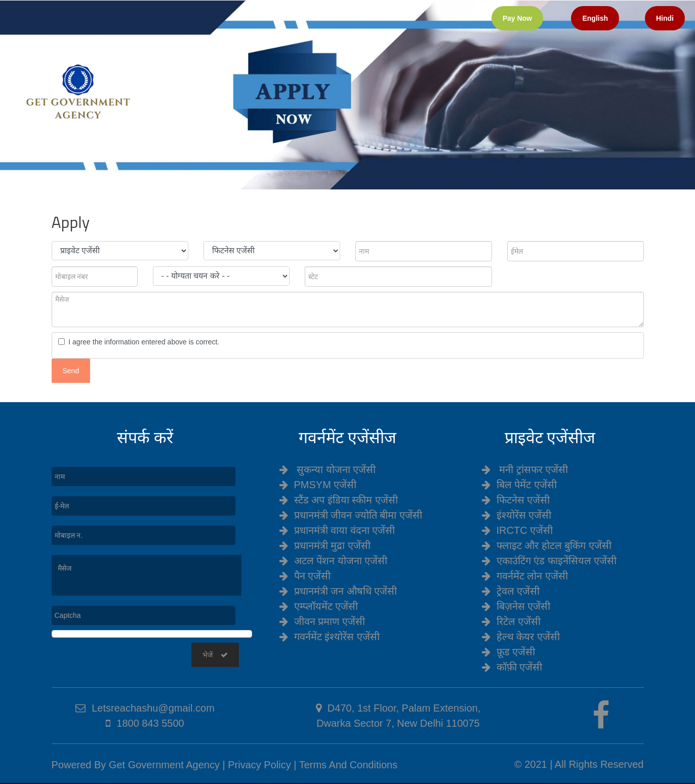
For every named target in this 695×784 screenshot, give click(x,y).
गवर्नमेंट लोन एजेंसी (532, 576)
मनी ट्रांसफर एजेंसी (534, 469)
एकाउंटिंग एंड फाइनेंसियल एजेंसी (557, 561)
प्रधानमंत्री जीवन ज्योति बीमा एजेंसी (358, 515)
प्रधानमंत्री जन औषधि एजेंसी (346, 591)
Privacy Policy (259, 765)
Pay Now (517, 18)
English (595, 18)
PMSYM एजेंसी (325, 485)
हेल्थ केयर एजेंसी (528, 637)
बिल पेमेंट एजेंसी (527, 485)
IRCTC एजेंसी (525, 530)
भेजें (215, 655)
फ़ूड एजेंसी (516, 652)
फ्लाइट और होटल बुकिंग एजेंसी (554, 545)
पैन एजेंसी (313, 576)
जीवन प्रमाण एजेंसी (330, 621)
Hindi (665, 18)
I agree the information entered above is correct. (142, 342)
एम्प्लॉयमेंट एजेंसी (326, 606)
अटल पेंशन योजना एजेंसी (341, 561)
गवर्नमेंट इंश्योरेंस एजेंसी (337, 637)
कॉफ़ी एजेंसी (520, 667)
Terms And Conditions (349, 765)
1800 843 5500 (150, 723)
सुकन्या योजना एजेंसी (336, 469)
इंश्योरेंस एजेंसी (524, 515)
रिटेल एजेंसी (519, 621)
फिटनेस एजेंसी (523, 500)
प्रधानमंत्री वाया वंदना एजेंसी (345, 530)
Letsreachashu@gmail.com (153, 708)
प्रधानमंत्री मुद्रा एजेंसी (332, 545)
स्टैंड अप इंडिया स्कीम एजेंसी (346, 500)
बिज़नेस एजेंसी (524, 606)
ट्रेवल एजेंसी (518, 591)
